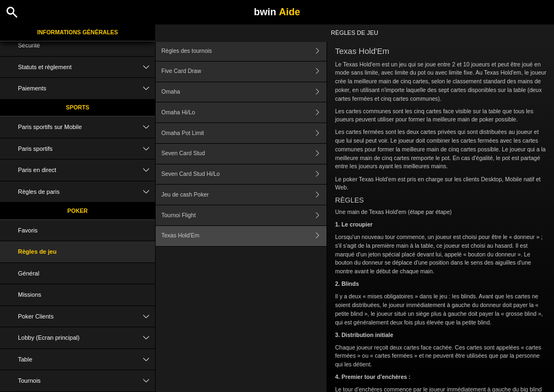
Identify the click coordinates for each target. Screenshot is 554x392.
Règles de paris (87, 192)
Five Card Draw (244, 72)
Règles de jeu (37, 252)
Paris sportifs (87, 149)
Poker (78, 211)
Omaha (244, 92)
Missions (30, 295)
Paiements (87, 88)
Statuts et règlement (87, 67)
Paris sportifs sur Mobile (87, 127)
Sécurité (29, 45)
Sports (78, 107)
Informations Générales (78, 32)
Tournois (87, 381)
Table (87, 360)
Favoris (28, 230)
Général (29, 273)
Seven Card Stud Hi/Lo (244, 174)
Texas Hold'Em (244, 236)
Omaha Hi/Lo (244, 112)
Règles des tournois (244, 51)
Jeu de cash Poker (244, 195)
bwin (277, 12)
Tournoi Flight (244, 215)
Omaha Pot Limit (244, 133)
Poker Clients (87, 317)
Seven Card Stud (244, 154)
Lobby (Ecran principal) (87, 338)
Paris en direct (87, 170)
